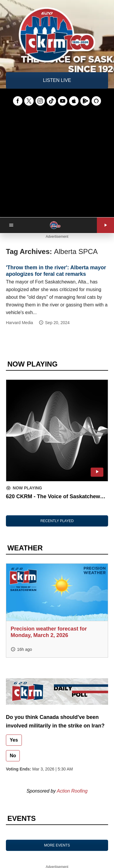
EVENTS (22, 818)
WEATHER (25, 548)
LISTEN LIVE (57, 80)
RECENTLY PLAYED (57, 521)
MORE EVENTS (57, 845)
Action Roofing (72, 791)
